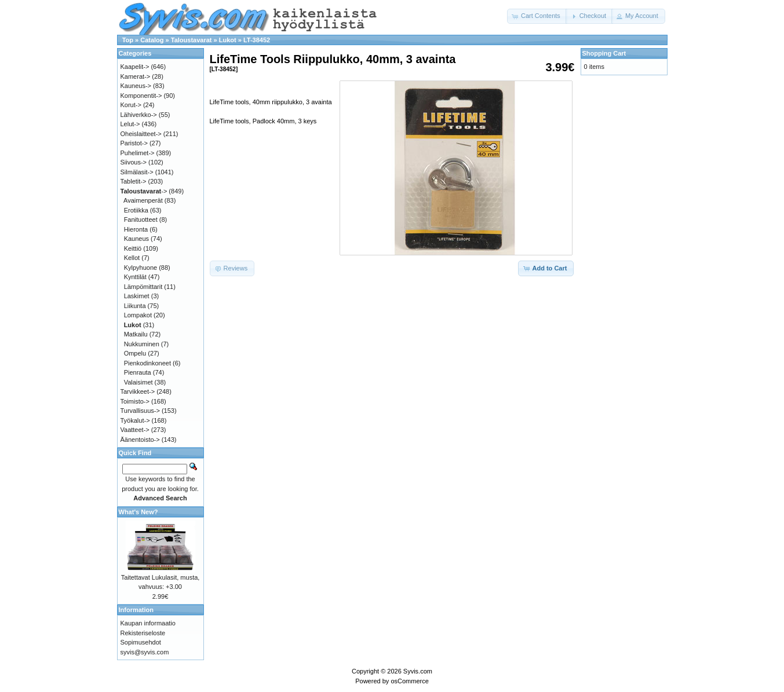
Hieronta (136, 229)
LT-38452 (257, 40)
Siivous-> (134, 162)
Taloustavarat (192, 40)
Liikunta (135, 306)
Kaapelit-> (135, 67)
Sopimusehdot (141, 642)
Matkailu (136, 334)
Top (128, 40)
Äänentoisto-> (140, 440)
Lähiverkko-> (139, 115)
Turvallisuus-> (140, 411)
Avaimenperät (143, 200)
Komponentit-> (141, 96)
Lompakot (138, 315)
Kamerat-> (136, 76)
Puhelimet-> (138, 153)
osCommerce (409, 681)
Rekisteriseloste (143, 633)
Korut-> (131, 105)
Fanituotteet (141, 219)
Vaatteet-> (135, 430)
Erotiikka (136, 210)
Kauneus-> (136, 86)
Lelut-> (130, 124)
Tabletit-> (134, 181)
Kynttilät (135, 277)
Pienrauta (138, 372)
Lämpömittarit (143, 287)
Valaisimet (138, 382)
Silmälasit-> (137, 172)
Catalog (152, 40)
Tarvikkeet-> (138, 391)
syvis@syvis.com (145, 652)
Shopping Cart (604, 53)
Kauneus (136, 239)
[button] (537, 16)
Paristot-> (134, 143)
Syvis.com (418, 671)
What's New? (138, 512)
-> (144, 191)
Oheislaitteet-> (141, 134)
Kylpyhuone (141, 268)
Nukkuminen (142, 344)
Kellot (132, 258)
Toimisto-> (135, 401)
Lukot (228, 40)
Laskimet (137, 296)
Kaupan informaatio (148, 623)
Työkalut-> (135, 420)
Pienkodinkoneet (147, 363)
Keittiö (133, 248)
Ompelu (135, 353)
